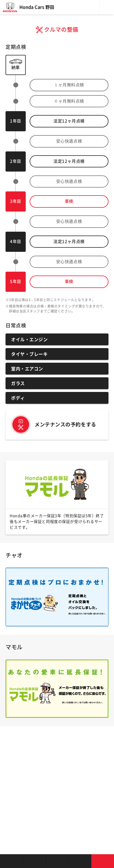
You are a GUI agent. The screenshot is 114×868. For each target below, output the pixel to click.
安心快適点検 (69, 141)
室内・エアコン (27, 369)
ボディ (18, 398)
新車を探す (34, 861)
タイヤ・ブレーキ (29, 354)
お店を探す (11, 861)
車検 (69, 201)
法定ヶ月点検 (69, 121)
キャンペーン (80, 861)
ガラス (18, 383)
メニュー (107, 7)
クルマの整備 (57, 861)
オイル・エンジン (29, 340)
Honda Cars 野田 (37, 7)
